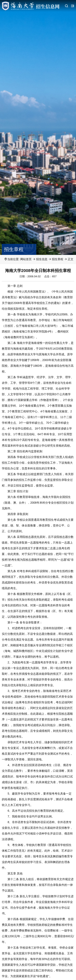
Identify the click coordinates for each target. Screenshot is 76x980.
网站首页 (26, 259)
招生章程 (58, 259)
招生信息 (42, 259)
